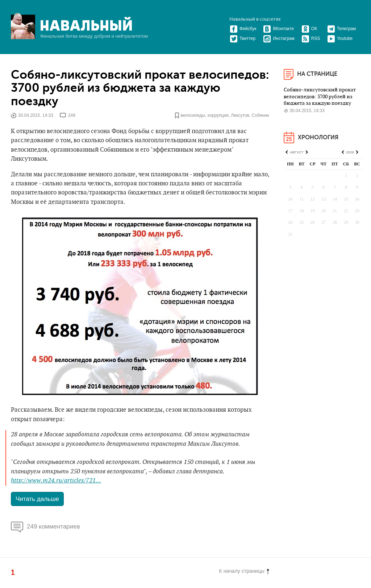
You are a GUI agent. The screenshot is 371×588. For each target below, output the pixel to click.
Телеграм (342, 29)
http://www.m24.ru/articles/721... (56, 481)
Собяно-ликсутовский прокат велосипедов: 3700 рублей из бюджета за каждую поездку (140, 88)
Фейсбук (243, 29)
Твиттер (243, 38)
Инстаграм (279, 38)
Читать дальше (37, 499)
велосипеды (193, 115)
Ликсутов (240, 115)
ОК (309, 29)
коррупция (218, 115)
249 (72, 115)
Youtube (340, 38)
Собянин (260, 115)
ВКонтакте (278, 29)
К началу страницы (244, 571)
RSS (311, 38)
